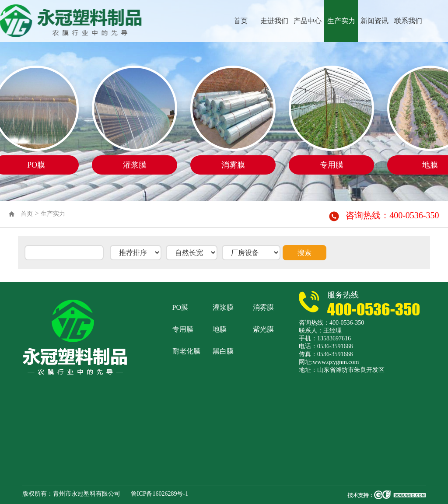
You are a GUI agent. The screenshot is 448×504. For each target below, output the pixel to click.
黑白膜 (223, 351)
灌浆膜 (223, 307)
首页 (241, 21)
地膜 (220, 329)
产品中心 (308, 21)
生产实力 (341, 21)
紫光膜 (263, 329)
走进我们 (274, 21)
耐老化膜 (186, 351)
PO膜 (180, 307)
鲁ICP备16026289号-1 (159, 494)
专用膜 (183, 329)
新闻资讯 (374, 21)
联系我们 (408, 21)
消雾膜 (263, 307)
